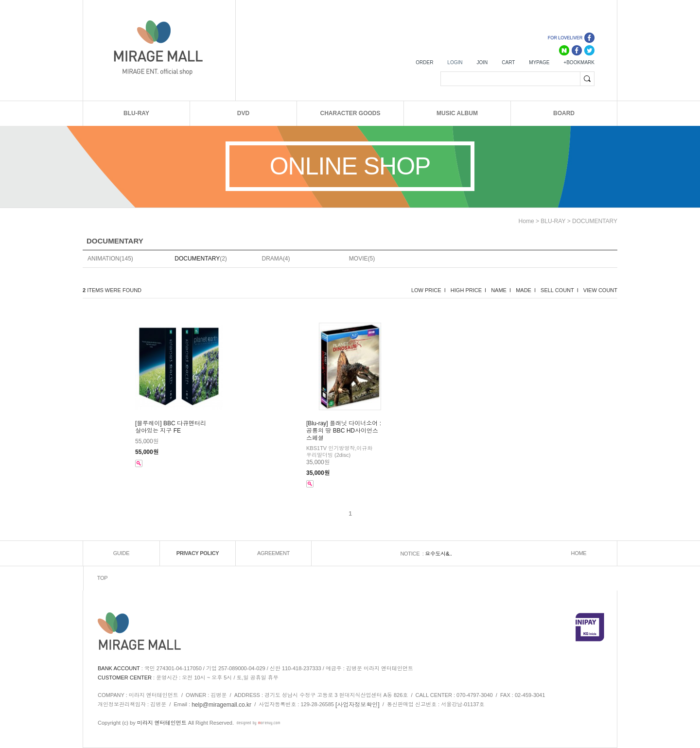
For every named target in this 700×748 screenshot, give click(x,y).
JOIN (482, 62)
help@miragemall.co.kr (221, 705)
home (526, 221)
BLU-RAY (136, 113)
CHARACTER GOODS (350, 113)
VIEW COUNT (600, 290)
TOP (103, 578)
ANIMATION (104, 259)
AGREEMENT (273, 553)
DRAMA (272, 259)
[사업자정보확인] (358, 705)
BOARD (564, 113)
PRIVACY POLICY (198, 553)
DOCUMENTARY (595, 221)
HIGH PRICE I (468, 290)
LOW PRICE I (429, 290)
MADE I (526, 290)
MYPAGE (539, 62)
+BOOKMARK (579, 62)
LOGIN (455, 62)
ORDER (424, 62)
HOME (579, 553)
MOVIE (359, 259)
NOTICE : (412, 554)
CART (508, 62)
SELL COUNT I (560, 290)
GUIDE (121, 553)
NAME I (501, 290)
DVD (243, 113)
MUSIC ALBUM (457, 113)
